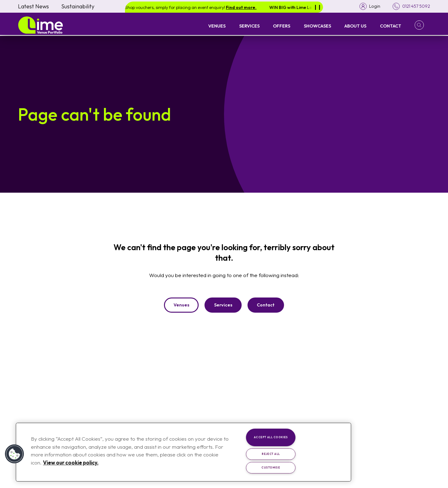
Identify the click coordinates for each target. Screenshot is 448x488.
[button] (422, 25)
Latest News (33, 6)
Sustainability (78, 6)
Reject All (271, 454)
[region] (183, 452)
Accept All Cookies (271, 437)
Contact (391, 26)
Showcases (317, 26)
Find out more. (246, 7)
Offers (282, 26)
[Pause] (317, 7)
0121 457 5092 (416, 6)
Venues (217, 26)
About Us (355, 26)
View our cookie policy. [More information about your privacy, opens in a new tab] (71, 462)
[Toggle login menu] (369, 6)
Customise (271, 467)
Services (249, 26)
